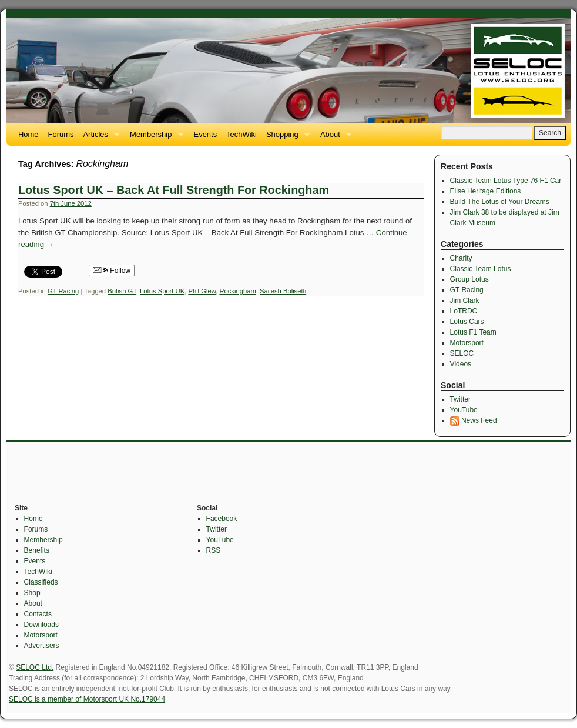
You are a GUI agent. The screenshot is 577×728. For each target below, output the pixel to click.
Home (28, 134)
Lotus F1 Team (473, 332)
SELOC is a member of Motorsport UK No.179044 (87, 699)
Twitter (460, 399)
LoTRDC (464, 311)
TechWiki (241, 134)
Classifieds (41, 582)
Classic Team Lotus (481, 269)
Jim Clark (465, 300)
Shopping (286, 138)
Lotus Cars (467, 322)
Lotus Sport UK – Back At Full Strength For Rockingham (174, 190)
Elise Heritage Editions (486, 191)
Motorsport (467, 343)
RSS (214, 550)
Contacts (38, 614)
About (333, 138)
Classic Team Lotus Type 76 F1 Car (506, 181)
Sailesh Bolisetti (283, 291)
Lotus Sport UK (162, 291)
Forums (61, 134)
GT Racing (63, 291)
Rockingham (237, 291)
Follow (112, 271)
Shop (32, 593)
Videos (461, 364)
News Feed (474, 420)
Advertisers (42, 646)
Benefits (37, 550)
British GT (122, 291)
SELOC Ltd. (35, 667)
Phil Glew (202, 291)
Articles (99, 138)
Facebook (222, 519)
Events (206, 134)
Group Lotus (469, 279)
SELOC (462, 353)
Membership (154, 138)
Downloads (41, 625)
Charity (461, 258)
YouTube (464, 410)
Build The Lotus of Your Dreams (500, 202)
